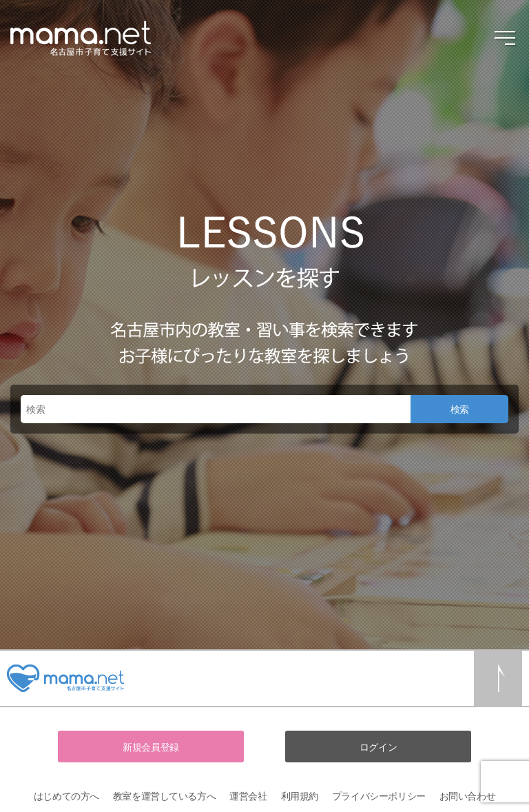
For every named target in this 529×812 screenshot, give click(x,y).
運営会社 (248, 796)
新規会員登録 (151, 747)
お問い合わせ (467, 796)
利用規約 (300, 796)
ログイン (378, 747)
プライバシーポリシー (379, 796)
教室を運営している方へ (164, 796)
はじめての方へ (66, 796)
